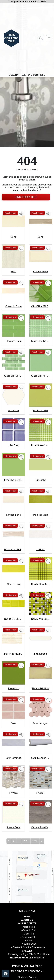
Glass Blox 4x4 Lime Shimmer (41, 452)
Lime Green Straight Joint (41, 522)
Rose (14, 800)
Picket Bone (40, 730)
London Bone (13, 591)
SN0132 (14, 869)
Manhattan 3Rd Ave (14, 626)
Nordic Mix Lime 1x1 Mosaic (41, 696)
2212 (35, 918)
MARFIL (41, 626)
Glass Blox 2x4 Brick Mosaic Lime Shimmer (14, 452)
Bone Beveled (40, 348)
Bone (13, 313)
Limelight (40, 557)
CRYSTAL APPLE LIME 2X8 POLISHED (41, 383)
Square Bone (14, 904)
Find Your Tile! (26, 274)
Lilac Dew (14, 522)
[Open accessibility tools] (6, 974)
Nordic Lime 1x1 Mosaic (41, 661)
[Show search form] (41, 38)
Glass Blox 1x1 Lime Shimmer (41, 418)
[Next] (42, 918)
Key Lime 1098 (40, 487)
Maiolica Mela (41, 591)
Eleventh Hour (13, 418)
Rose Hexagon (40, 800)
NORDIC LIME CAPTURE (14, 696)
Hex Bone (14, 487)
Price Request (10, 289)
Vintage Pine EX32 (41, 904)
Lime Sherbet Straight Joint (14, 557)
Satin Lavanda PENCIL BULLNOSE (41, 834)
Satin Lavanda (13, 834)
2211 (26, 918)
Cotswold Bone (13, 383)
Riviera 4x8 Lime (40, 765)
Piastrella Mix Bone (14, 730)
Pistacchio (13, 765)
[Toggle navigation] (49, 38)
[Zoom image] (21, 290)
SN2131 (40, 869)
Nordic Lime (14, 661)
